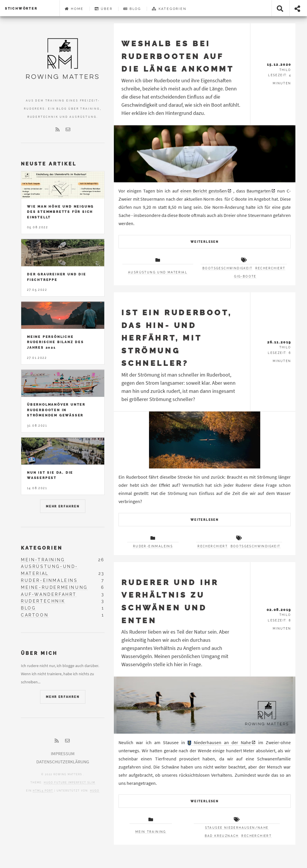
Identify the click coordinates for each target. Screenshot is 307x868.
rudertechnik (43, 601)
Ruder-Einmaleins (153, 546)
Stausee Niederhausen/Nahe (237, 828)
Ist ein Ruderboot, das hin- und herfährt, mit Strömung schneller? (177, 338)
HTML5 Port (43, 791)
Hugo (95, 791)
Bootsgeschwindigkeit (227, 268)
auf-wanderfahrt (49, 594)
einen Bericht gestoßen (204, 191)
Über (104, 9)
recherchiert (270, 268)
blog (28, 608)
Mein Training (151, 832)
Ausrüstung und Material (158, 272)
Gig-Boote (245, 276)
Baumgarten (259, 191)
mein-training (43, 560)
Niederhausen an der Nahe (219, 742)
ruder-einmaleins (49, 580)
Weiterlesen (205, 242)
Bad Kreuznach (222, 836)
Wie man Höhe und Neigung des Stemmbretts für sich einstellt (60, 212)
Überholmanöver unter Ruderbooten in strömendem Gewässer (56, 410)
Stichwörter (21, 8)
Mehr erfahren (63, 506)
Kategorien (169, 9)
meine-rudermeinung (54, 587)
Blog (132, 9)
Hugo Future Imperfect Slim (70, 783)
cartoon (35, 615)
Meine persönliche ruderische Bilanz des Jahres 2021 (55, 342)
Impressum (63, 753)
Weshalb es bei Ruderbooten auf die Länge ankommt (178, 56)
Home (74, 9)
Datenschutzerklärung (63, 762)
